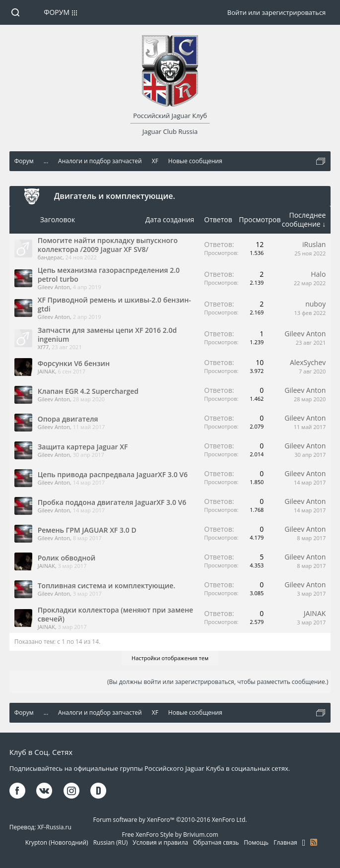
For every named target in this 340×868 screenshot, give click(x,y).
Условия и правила (160, 842)
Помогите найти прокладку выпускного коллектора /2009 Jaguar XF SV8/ (108, 245)
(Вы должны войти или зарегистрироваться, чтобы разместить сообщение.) (218, 682)
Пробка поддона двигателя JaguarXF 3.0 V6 (112, 502)
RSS (314, 842)
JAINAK (46, 371)
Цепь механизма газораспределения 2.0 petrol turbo (109, 275)
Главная (285, 842)
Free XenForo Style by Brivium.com (170, 835)
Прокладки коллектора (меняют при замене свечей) (115, 614)
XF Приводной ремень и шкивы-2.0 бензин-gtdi (114, 304)
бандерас (50, 257)
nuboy (315, 304)
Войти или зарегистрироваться (276, 12)
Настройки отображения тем (170, 658)
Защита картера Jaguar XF (83, 447)
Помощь (256, 842)
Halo (318, 274)
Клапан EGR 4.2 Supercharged (88, 391)
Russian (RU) (111, 842)
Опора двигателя (68, 419)
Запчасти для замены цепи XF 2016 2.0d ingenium (107, 335)
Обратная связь (216, 842)
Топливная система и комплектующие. (106, 586)
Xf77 (43, 347)
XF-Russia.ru (55, 827)
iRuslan (314, 244)
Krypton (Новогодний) (57, 842)
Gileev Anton (54, 287)
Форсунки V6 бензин (74, 363)
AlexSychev (308, 362)
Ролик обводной (67, 558)
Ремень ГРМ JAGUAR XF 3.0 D (87, 530)
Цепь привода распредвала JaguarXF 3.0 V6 (113, 474)
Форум (57, 12)
